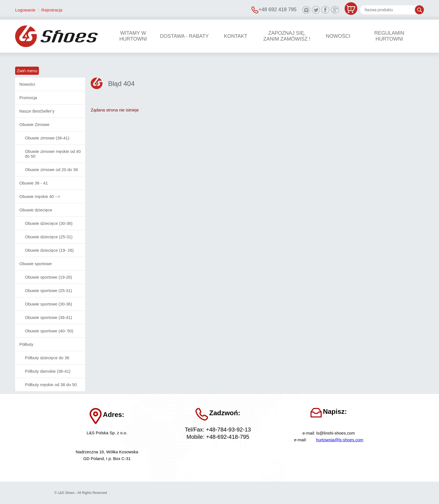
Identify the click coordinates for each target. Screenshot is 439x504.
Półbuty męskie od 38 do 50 (51, 385)
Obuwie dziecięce (36, 210)
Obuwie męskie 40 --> (40, 196)
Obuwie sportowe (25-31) (48, 290)
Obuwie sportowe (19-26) (48, 277)
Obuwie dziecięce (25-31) (49, 237)
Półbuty (26, 344)
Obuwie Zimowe (34, 124)
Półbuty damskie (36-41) (48, 371)
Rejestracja (52, 10)
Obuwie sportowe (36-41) (48, 317)
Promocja (28, 98)
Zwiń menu (27, 71)
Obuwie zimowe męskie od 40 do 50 (53, 154)
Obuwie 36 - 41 (34, 183)
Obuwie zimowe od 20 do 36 (51, 170)
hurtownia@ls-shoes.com (340, 440)
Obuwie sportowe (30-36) (48, 304)
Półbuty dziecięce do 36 (47, 358)
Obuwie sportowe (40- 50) (49, 331)
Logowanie (25, 10)
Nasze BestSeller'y (37, 111)
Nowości (27, 84)
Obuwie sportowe (36, 264)
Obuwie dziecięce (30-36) (49, 223)
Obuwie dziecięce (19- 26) (49, 250)
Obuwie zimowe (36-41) (47, 138)
